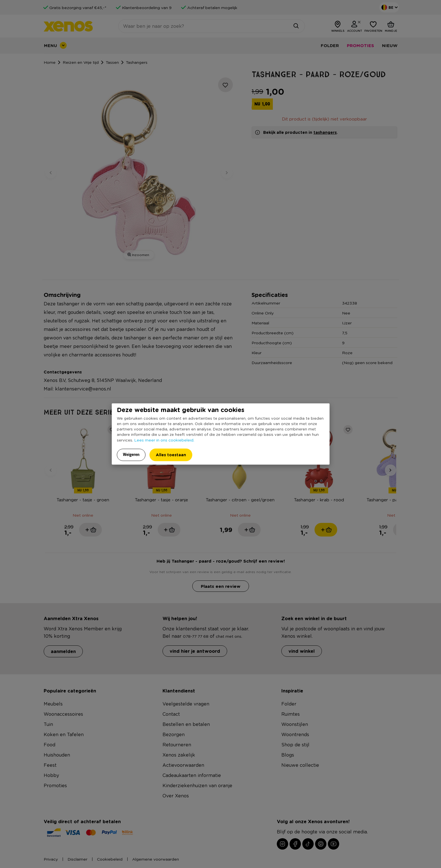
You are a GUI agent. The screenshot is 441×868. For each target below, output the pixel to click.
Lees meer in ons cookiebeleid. (164, 440)
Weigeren (131, 454)
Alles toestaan (171, 454)
